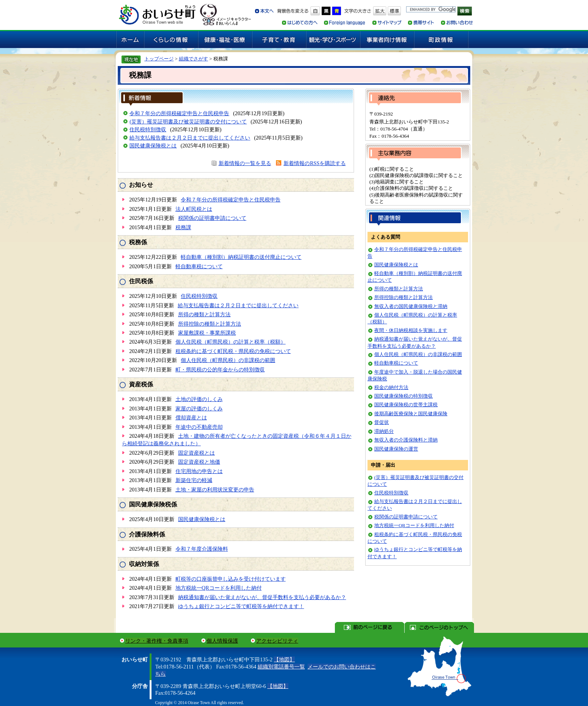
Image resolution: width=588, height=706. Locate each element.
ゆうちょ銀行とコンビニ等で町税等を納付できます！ (241, 606)
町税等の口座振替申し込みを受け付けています (231, 579)
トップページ (159, 59)
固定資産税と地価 (199, 462)
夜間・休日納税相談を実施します (411, 330)
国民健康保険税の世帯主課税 (406, 405)
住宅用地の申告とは (199, 471)
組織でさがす (193, 59)
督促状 (382, 422)
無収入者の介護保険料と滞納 (406, 440)
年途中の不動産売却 (199, 427)
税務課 (183, 227)
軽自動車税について (199, 266)
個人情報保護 (222, 641)
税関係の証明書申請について (212, 218)
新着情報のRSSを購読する (315, 163)
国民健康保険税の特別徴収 (403, 396)
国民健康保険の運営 (396, 449)
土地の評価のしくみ (199, 399)
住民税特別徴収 (148, 129)
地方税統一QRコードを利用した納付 (219, 588)
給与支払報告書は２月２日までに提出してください (190, 138)
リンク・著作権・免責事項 (157, 641)
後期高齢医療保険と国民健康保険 (411, 414)
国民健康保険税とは (153, 146)
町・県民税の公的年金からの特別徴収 (220, 370)
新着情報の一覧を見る (245, 163)
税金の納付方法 (391, 387)
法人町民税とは (194, 209)
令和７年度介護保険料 (202, 549)
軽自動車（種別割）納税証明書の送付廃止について (241, 257)
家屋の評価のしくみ (199, 409)
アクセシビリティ (277, 641)
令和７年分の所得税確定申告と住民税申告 (179, 113)
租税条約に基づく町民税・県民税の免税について (233, 351)
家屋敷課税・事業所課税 (207, 333)
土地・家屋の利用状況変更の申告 (215, 490)
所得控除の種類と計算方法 (210, 324)
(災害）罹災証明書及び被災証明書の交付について (188, 122)
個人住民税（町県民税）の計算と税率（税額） (231, 342)
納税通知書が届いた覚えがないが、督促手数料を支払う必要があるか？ (262, 597)
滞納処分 (384, 431)
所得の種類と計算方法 (204, 314)
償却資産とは (191, 418)
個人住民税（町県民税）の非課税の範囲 (228, 360)
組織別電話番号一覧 (281, 667)
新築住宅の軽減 (194, 480)
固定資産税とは (196, 453)
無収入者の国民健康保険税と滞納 (411, 306)
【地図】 (284, 659)
